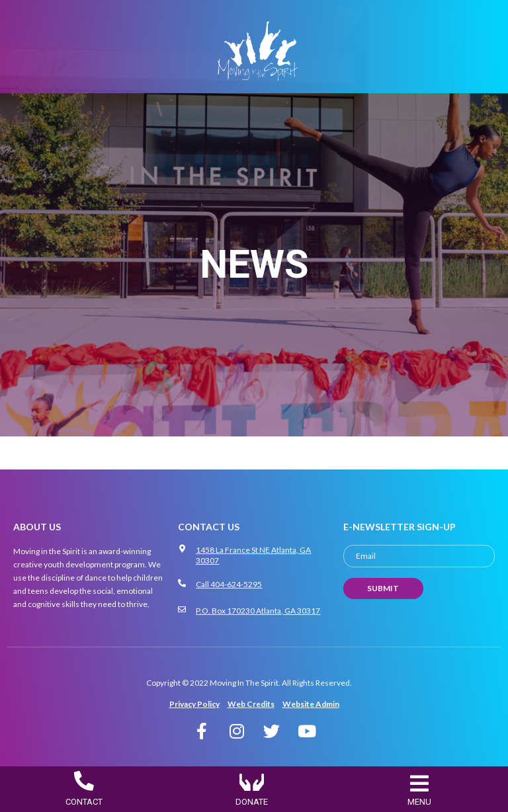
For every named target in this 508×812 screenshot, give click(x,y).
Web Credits (251, 704)
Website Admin (311, 704)
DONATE (252, 802)
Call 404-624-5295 (229, 584)
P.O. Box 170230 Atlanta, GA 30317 (258, 611)
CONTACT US (209, 527)
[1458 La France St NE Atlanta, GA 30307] (182, 549)
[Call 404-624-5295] (182, 583)
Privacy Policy (194, 704)
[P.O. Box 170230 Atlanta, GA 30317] (182, 610)
